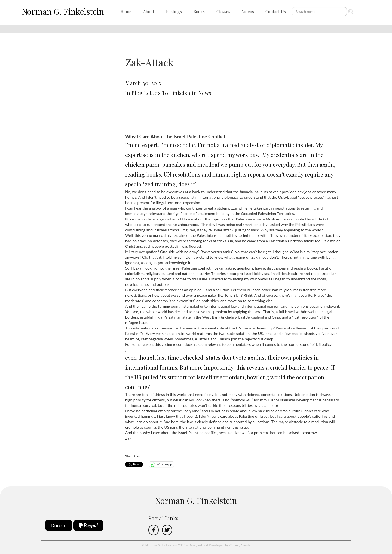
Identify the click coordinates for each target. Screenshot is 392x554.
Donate (59, 525)
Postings (174, 11)
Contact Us (276, 11)
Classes (223, 11)
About (149, 11)
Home (126, 11)
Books (199, 11)
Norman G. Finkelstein (63, 11)
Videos (248, 11)
